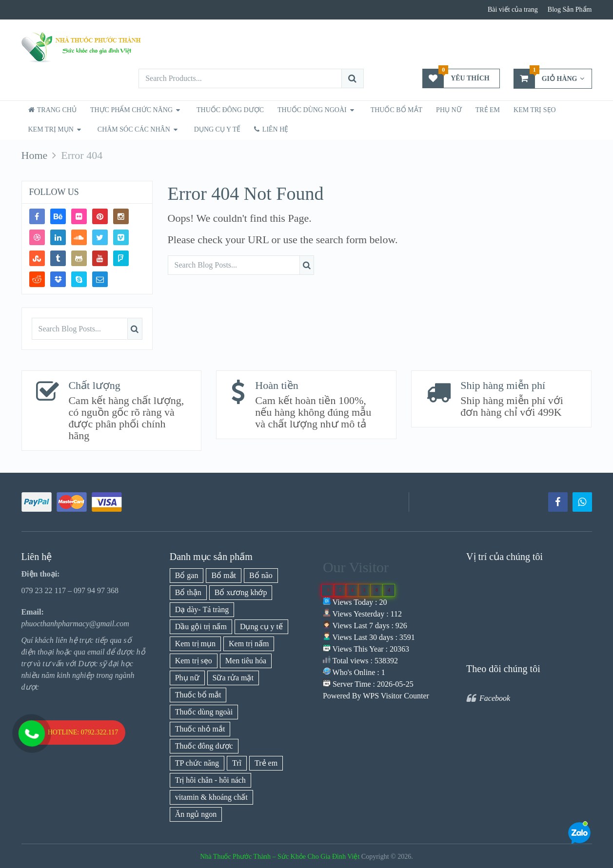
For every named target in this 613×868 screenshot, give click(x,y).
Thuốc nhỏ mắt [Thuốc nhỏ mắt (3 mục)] (200, 729)
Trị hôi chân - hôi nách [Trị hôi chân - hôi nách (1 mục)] (210, 780)
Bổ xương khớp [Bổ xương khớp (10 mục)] (241, 592)
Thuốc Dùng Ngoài (312, 110)
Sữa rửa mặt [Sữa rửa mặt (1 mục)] (233, 678)
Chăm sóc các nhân (134, 129)
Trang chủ (52, 110)
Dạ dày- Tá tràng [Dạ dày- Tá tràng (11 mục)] (202, 609)
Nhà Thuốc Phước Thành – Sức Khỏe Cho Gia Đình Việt (280, 857)
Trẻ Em (488, 110)
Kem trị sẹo (535, 110)
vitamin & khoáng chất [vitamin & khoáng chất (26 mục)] (211, 797)
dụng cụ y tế (218, 129)
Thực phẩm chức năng (131, 110)
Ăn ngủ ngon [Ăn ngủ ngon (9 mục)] (196, 814)
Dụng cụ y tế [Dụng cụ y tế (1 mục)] (261, 627)
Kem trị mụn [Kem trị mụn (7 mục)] (195, 644)
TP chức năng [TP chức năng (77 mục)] (197, 763)
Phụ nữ (449, 110)
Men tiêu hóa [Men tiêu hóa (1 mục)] (246, 661)
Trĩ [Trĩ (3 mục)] (237, 763)
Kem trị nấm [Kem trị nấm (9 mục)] (249, 644)
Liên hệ (271, 129)
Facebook (495, 698)
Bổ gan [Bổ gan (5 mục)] (187, 575)
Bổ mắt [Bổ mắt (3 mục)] (224, 575)
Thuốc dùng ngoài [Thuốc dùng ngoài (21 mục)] (204, 712)
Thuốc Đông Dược (230, 110)
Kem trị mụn (51, 129)
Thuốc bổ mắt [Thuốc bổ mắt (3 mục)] (198, 695)
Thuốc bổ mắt (396, 110)
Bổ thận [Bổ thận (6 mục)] (188, 592)
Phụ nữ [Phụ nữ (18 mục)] (187, 678)
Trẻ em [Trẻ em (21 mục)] (266, 763)
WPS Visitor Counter (396, 696)
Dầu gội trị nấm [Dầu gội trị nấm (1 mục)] (201, 627)
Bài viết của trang (513, 10)
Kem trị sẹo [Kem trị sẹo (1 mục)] (194, 661)
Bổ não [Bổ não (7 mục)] (261, 575)
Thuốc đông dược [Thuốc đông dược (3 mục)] (204, 746)
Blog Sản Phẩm (570, 10)
